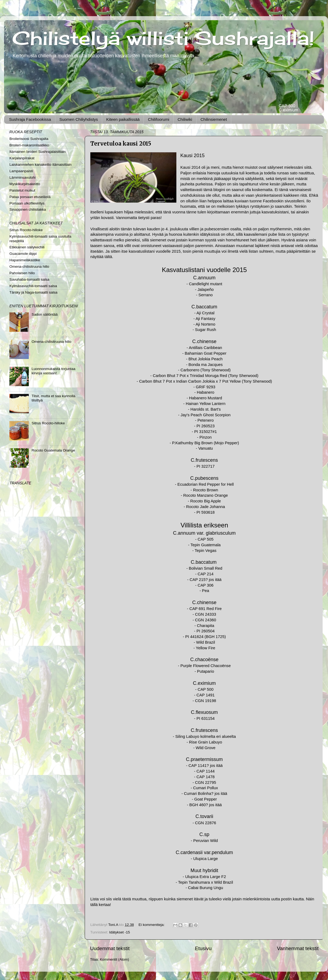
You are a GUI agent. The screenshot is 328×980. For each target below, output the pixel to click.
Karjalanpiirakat (22, 158)
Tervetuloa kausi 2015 (121, 144)
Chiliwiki (185, 119)
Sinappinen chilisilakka (28, 209)
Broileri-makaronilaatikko (29, 145)
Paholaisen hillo (22, 273)
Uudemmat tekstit (110, 948)
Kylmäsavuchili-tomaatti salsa (33, 286)
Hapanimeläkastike (25, 260)
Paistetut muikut (22, 190)
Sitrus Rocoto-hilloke (26, 230)
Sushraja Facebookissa (30, 119)
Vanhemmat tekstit (298, 948)
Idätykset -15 (120, 932)
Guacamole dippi (23, 254)
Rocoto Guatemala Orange (53, 450)
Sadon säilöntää (44, 314)
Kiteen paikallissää (123, 119)
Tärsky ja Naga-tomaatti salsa (33, 292)
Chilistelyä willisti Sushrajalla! (163, 38)
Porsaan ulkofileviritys (27, 203)
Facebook (272, 201)
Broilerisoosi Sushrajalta (29, 139)
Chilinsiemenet (214, 119)
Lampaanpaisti (21, 171)
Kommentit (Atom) (114, 959)
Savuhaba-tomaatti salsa (29, 279)
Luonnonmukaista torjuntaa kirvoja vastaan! (53, 371)
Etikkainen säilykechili (27, 247)
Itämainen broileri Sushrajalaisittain (38, 152)
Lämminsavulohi (23, 177)
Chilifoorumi (158, 119)
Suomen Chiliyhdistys (79, 119)
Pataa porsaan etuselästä (30, 197)
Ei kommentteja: (152, 925)
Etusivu (203, 948)
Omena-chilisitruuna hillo (29, 267)
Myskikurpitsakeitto (25, 184)
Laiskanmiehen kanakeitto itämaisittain (40, 165)
